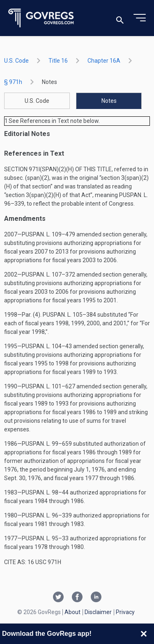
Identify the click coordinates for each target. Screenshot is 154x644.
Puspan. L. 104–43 (47, 346)
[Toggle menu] (140, 18)
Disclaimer (98, 612)
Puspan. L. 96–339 (47, 515)
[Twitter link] (58, 598)
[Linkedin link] (96, 598)
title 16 (58, 61)
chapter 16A (104, 61)
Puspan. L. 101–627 (48, 386)
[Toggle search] (120, 18)
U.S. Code (16, 61)
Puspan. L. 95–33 (45, 538)
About (72, 612)
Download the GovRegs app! (47, 634)
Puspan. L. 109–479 (48, 234)
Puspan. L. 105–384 (69, 315)
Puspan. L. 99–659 (47, 444)
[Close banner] (144, 634)
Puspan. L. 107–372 (48, 274)
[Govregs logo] (41, 18)
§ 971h (13, 82)
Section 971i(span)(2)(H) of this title (58, 169)
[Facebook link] (77, 598)
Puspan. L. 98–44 (45, 492)
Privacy (125, 612)
